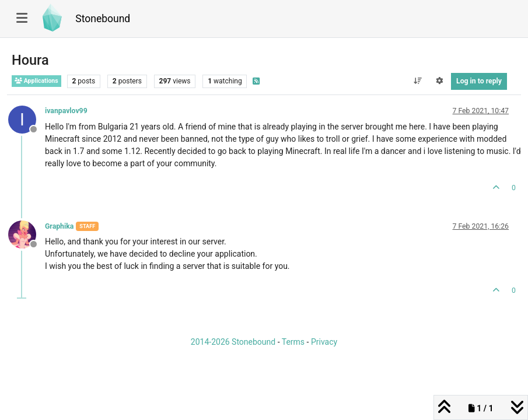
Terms (293, 342)
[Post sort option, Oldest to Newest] (417, 81)
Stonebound (103, 19)
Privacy (324, 342)
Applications (36, 81)
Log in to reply (479, 81)
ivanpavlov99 (66, 111)
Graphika (59, 226)
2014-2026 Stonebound (233, 342)
